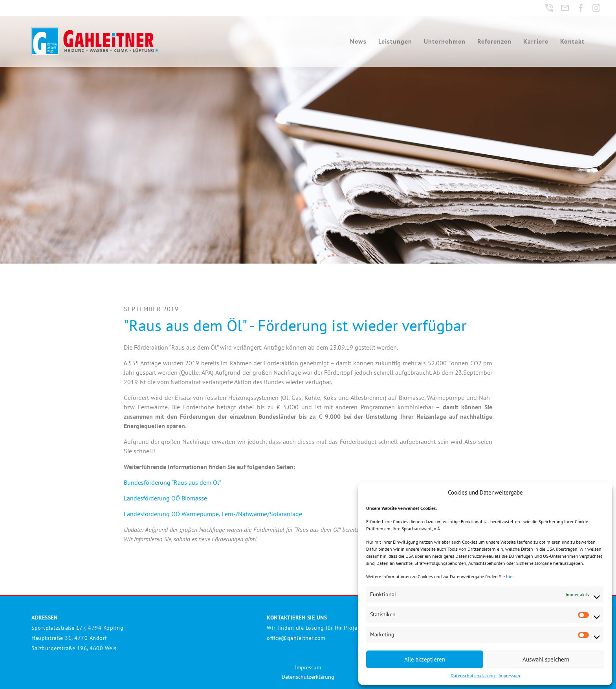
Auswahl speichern (546, 659)
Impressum (509, 675)
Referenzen (494, 41)
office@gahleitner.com (296, 638)
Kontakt (572, 41)
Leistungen (395, 41)
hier (510, 576)
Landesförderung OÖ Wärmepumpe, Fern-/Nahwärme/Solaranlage (213, 514)
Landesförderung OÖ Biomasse (165, 498)
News (358, 41)
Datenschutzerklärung (473, 675)
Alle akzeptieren (425, 659)
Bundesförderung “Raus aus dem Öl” (172, 482)
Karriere (536, 41)
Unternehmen (445, 41)
